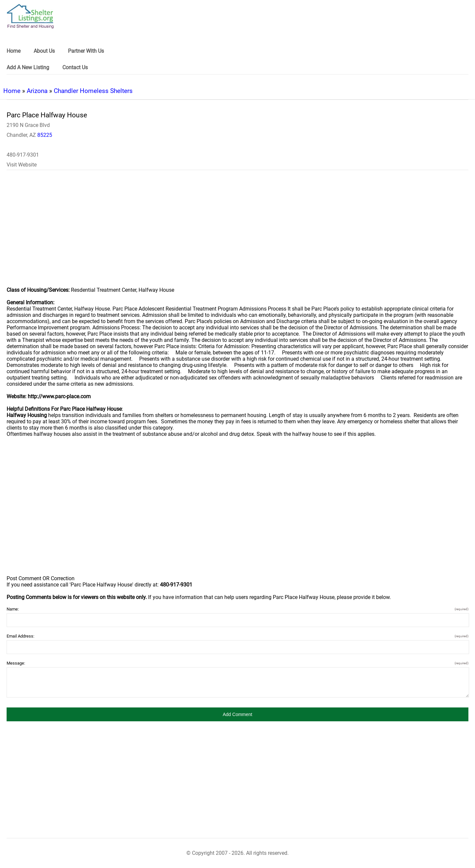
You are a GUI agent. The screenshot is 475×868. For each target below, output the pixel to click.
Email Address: (237, 636)
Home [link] (14, 51)
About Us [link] (44, 51)
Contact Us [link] (75, 67)
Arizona (37, 91)
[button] (237, 714)
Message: (237, 663)
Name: (237, 609)
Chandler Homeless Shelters (93, 91)
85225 (45, 135)
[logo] (30, 16)
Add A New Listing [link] (28, 67)
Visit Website (22, 165)
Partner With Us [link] (86, 51)
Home (12, 91)
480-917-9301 (23, 155)
